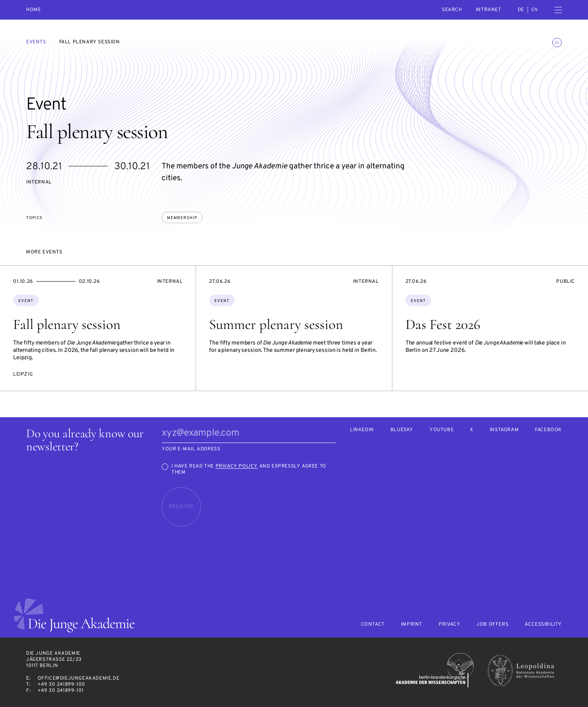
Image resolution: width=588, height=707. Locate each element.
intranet (489, 10)
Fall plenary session (67, 324)
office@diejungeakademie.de (79, 678)
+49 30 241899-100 (61, 685)
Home (33, 10)
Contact (373, 625)
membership (182, 218)
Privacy (449, 625)
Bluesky (402, 430)
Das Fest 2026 (443, 324)
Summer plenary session (276, 324)
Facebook (548, 430)
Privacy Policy (237, 466)
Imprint (412, 625)
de (521, 10)
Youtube (442, 430)
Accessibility (543, 625)
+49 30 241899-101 (61, 691)
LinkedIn (362, 430)
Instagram (504, 430)
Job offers (492, 625)
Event (26, 301)
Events (36, 42)
